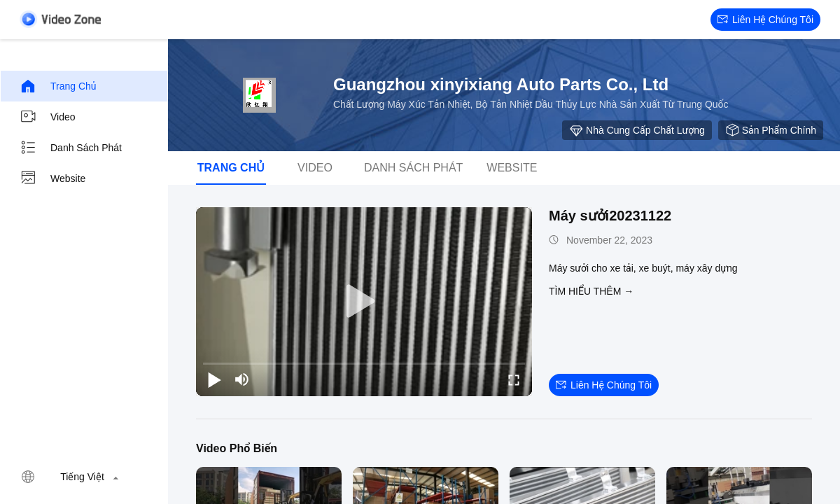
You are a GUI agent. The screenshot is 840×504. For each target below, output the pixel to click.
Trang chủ (58, 86)
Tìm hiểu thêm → (591, 291)
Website (52, 178)
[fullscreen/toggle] (514, 379)
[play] (364, 302)
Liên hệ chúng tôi (765, 20)
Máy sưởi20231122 (610, 216)
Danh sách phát (71, 148)
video (48, 117)
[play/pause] (214, 379)
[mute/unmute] (242, 379)
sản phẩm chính (771, 130)
